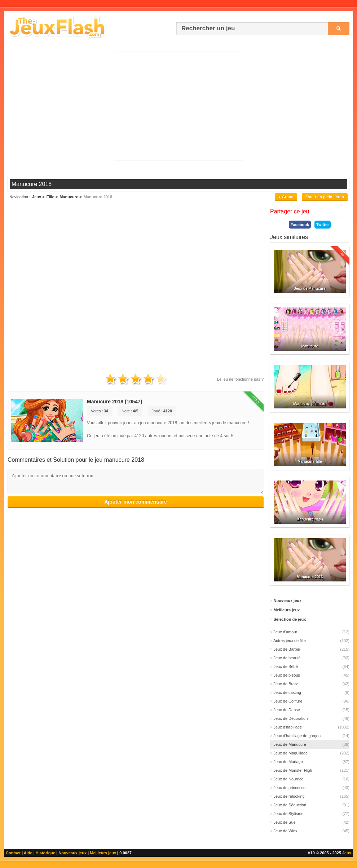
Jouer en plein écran (325, 197)
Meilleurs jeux (103, 853)
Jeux (347, 853)
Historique (45, 853)
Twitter (323, 225)
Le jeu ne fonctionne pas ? (240, 379)
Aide (28, 853)
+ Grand (286, 197)
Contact (13, 853)
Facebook (300, 225)
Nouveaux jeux (72, 853)
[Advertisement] (178, 106)
